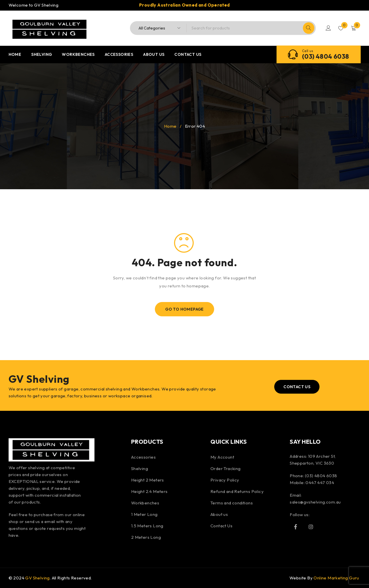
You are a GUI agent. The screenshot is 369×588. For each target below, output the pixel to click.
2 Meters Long (146, 537)
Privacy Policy (225, 480)
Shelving (140, 468)
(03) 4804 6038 (326, 56)
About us (219, 514)
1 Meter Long (144, 514)
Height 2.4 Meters (149, 491)
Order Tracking (226, 468)
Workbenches (145, 503)
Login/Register (328, 28)
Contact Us (221, 526)
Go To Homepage (184, 309)
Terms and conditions (232, 503)
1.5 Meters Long (147, 526)
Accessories (143, 457)
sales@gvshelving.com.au (315, 502)
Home (170, 126)
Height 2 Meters (148, 480)
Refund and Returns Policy (237, 491)
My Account (222, 457)
